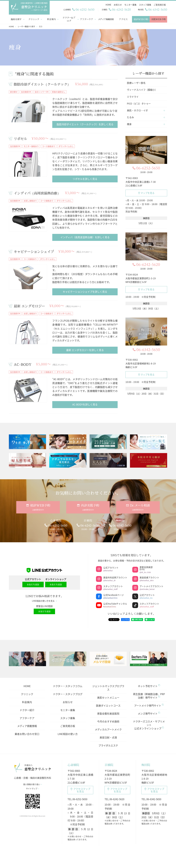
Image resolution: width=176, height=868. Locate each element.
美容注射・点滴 (108, 737)
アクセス (123, 19)
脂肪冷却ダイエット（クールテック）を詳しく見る (85, 124)
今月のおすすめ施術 (108, 721)
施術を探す (16, 19)
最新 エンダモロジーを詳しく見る (85, 350)
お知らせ (68, 702)
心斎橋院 (73, 765)
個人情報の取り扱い (33, 784)
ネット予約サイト (149, 686)
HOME (27, 686)
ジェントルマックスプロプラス (108, 688)
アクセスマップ (80, 790)
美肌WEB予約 (158, 19)
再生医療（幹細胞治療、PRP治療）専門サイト (149, 696)
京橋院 (109, 765)
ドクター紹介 (27, 710)
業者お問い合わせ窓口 (27, 734)
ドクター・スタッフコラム (68, 686)
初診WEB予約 (141, 19)
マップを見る (146, 193)
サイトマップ (33, 789)
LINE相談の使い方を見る (44, 601)
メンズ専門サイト (149, 714)
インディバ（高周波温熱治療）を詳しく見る (85, 237)
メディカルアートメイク (108, 729)
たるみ (130, 117)
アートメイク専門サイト (149, 706)
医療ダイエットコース (108, 706)
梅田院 (146, 765)
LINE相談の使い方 (68, 734)
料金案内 (51, 19)
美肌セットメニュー (108, 697)
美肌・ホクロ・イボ (137, 110)
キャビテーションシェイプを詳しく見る (85, 292)
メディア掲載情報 (106, 19)
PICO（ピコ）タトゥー (139, 103)
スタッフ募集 (68, 718)
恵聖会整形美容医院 (108, 714)
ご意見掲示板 (68, 726)
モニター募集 (68, 710)
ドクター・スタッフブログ (68, 694)
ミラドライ (133, 97)
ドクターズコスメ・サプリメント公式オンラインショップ (149, 725)
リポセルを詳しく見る (85, 179)
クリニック (34, 19)
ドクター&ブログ (69, 19)
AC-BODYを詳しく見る (85, 404)
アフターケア (87, 19)
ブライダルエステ (108, 745)
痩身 (129, 124)
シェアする (125, 619)
